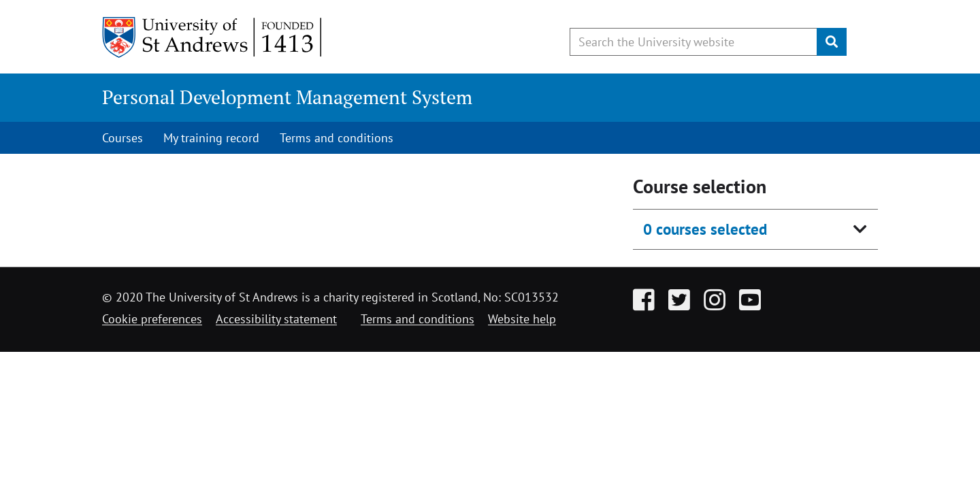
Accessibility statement (276, 319)
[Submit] (832, 42)
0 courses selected (705, 229)
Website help (522, 319)
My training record (211, 138)
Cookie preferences (152, 319)
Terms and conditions (337, 138)
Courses (122, 138)
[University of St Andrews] (213, 37)
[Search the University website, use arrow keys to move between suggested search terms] (694, 42)
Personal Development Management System (287, 97)
